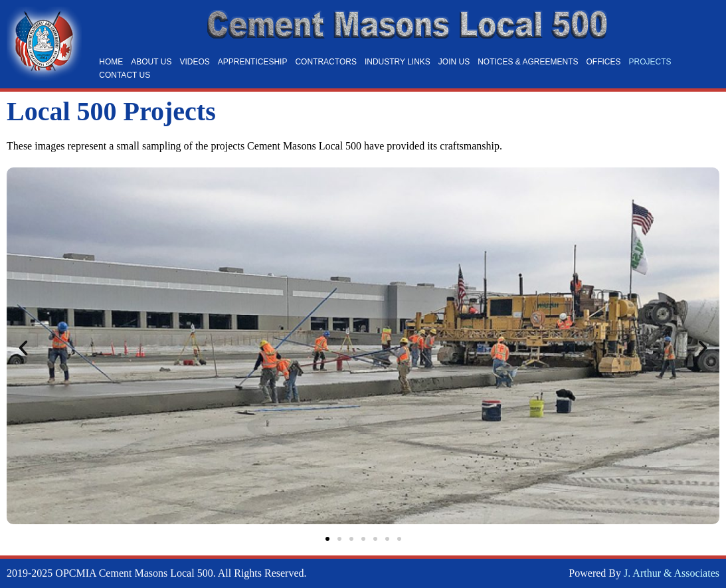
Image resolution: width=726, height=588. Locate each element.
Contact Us (125, 75)
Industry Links (398, 62)
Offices (604, 62)
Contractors (325, 62)
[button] (23, 348)
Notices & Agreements (528, 62)
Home (111, 62)
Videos (194, 62)
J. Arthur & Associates (672, 573)
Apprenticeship (253, 62)
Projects (650, 62)
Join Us (454, 62)
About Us (151, 62)
